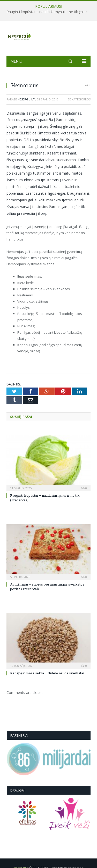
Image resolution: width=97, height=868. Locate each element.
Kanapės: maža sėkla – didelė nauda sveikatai (47, 673)
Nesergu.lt (26, 99)
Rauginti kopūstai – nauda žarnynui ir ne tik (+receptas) (50, 12)
